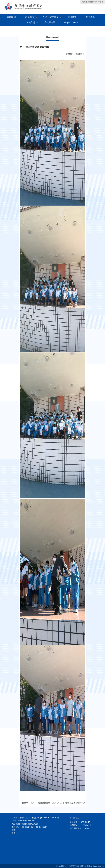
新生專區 (90, 17)
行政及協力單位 (51, 17)
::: (19, 28)
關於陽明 (11, 17)
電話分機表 (75, 818)
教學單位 (30, 17)
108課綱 (31, 22)
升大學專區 (50, 22)
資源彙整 (72, 17)
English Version (72, 22)
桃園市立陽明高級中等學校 (93, 2)
